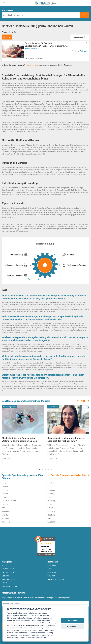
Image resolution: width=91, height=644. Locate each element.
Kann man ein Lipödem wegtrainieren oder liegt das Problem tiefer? (66, 440)
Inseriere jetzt (31, 65)
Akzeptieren (72, 620)
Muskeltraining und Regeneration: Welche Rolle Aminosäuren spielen (19, 440)
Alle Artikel (82, 401)
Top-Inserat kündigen (56, 579)
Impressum (52, 565)
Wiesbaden (6, 522)
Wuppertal (51, 522)
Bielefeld (51, 483)
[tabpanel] (23, 433)
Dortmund (51, 490)
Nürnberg (51, 515)
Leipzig (50, 508)
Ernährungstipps (9, 407)
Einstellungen (72, 626)
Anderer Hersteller (31, 49)
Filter (7, 37)
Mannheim (6, 511)
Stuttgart (5, 518)
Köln (4, 508)
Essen (50, 497)
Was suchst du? (8, 11)
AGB (49, 569)
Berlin (4, 483)
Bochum (5, 487)
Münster (5, 515)
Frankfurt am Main (9, 501)
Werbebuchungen (9, 579)
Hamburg (51, 501)
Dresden (5, 494)
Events (4, 583)
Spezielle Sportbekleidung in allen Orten (69, 475)
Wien (49, 518)
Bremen (5, 490)
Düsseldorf (6, 497)
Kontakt (5, 565)
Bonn (49, 487)
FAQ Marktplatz (8, 572)
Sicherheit (51, 576)
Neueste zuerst (79, 37)
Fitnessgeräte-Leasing (10, 586)
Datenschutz (52, 572)
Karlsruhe (51, 504)
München (51, 511)
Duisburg (51, 494)
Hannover (6, 504)
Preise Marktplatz (9, 569)
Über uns (5, 576)
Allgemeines (53, 407)
